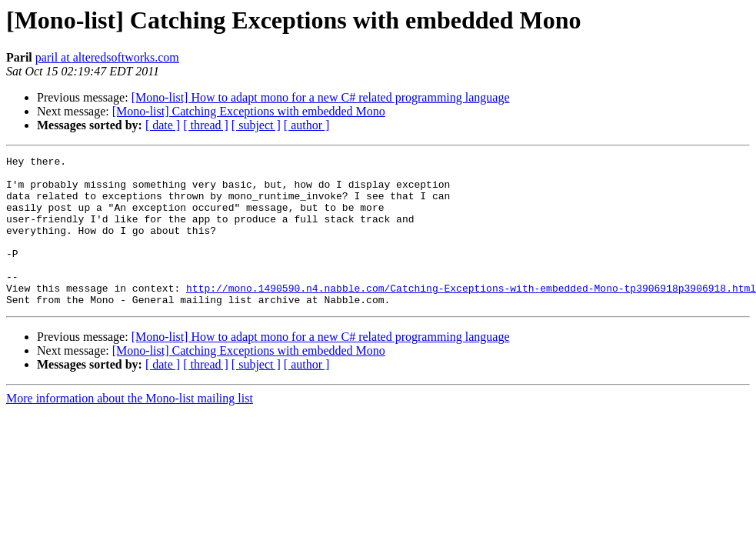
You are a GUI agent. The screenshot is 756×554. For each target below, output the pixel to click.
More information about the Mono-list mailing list (130, 428)
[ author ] (307, 125)
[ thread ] (206, 125)
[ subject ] (256, 125)
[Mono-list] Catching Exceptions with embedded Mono (249, 111)
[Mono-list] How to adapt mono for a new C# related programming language (321, 97)
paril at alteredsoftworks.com (107, 57)
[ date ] (163, 125)
